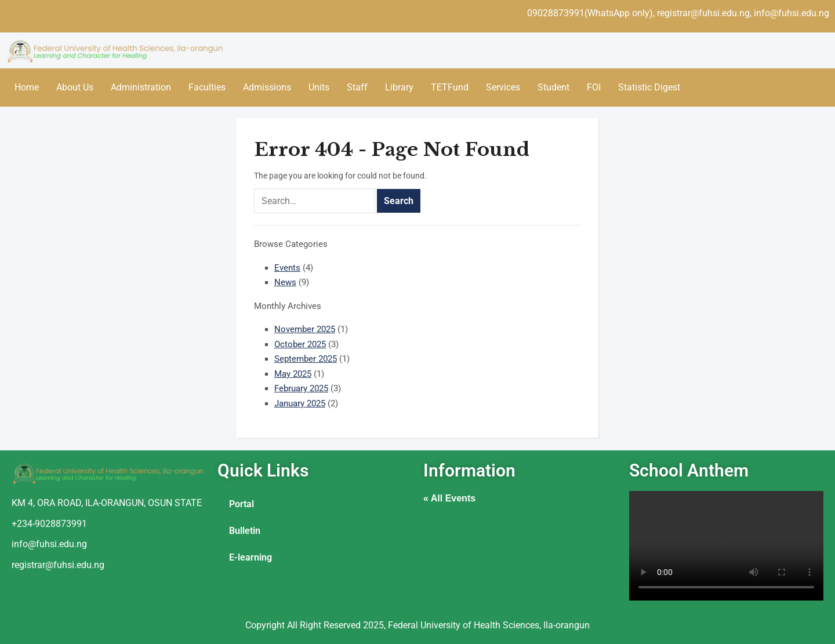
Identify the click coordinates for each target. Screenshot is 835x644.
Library (399, 87)
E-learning (251, 557)
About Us (75, 87)
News (285, 282)
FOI (594, 87)
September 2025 (306, 359)
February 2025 (301, 388)
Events (287, 268)
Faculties (207, 87)
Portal (242, 504)
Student (553, 87)
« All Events (449, 498)
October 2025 (300, 344)
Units (319, 87)
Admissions (267, 87)
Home (27, 87)
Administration (141, 87)
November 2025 (305, 329)
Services (503, 87)
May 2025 (293, 374)
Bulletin (245, 531)
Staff (357, 87)
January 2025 (300, 403)
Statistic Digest (649, 87)
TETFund (450, 87)
